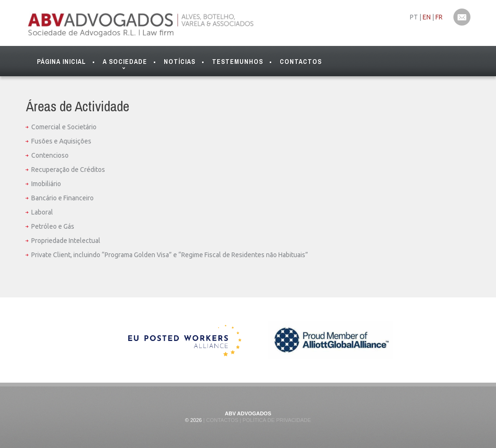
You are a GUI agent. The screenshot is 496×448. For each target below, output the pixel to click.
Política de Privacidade (276, 420)
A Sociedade (125, 64)
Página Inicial (62, 62)
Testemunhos (238, 62)
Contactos (301, 62)
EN (427, 17)
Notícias (180, 62)
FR (439, 17)
